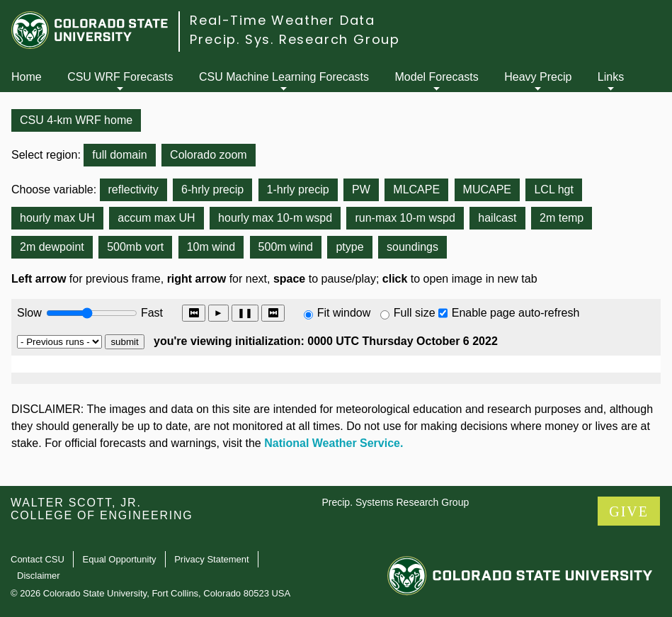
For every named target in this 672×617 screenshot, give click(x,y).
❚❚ (245, 313)
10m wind (211, 247)
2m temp (562, 218)
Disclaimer (39, 576)
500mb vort (135, 247)
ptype (349, 247)
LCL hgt (553, 189)
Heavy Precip (538, 77)
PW (361, 189)
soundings (412, 247)
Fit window (344, 313)
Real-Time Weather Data (283, 20)
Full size (415, 313)
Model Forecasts (437, 77)
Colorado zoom (209, 155)
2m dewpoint (52, 247)
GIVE (629, 511)
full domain (119, 155)
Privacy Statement (212, 559)
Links (611, 77)
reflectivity (133, 189)
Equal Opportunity (120, 559)
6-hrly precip (212, 189)
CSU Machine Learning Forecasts (284, 77)
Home (27, 77)
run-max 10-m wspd (405, 218)
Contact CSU (38, 559)
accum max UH (156, 218)
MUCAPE (487, 189)
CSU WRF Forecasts (120, 77)
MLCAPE (416, 189)
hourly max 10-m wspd (275, 218)
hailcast (497, 218)
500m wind (286, 247)
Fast (151, 313)
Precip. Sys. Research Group (295, 39)
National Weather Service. (334, 443)
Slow (29, 313)
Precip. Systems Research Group (395, 502)
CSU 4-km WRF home (76, 120)
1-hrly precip (298, 189)
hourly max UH (57, 218)
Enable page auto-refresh (516, 313)
